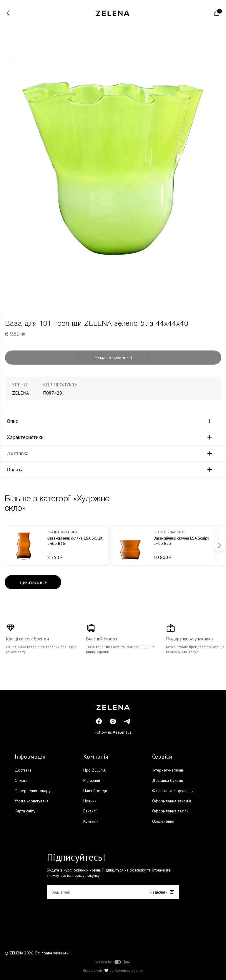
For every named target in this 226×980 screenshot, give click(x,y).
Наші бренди (95, 791)
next (220, 545)
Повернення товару (33, 791)
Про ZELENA (94, 770)
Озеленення (163, 821)
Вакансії (90, 811)
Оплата (15, 470)
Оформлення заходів (172, 801)
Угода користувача (32, 801)
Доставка (18, 453)
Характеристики (25, 437)
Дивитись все (33, 582)
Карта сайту (25, 811)
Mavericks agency (129, 971)
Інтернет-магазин (168, 770)
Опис (12, 421)
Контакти (91, 821)
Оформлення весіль (170, 811)
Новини (90, 801)
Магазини (92, 780)
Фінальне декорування (173, 791)
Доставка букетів (168, 780)
